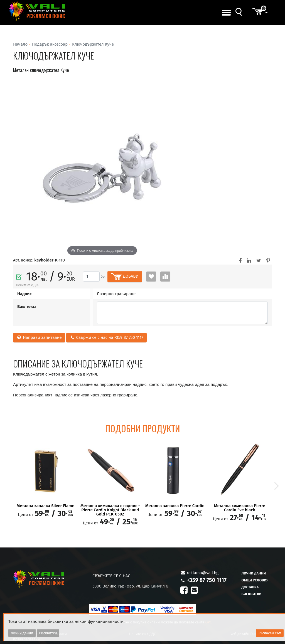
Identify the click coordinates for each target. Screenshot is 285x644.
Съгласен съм (270, 633)
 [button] (277, 485)
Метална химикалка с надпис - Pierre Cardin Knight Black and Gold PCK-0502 (110, 510)
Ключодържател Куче (93, 44)
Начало (20, 44)
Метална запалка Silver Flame (46, 506)
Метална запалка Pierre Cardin (175, 506)
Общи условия (255, 580)
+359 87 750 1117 (207, 580)
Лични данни (254, 573)
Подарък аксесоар (50, 44)
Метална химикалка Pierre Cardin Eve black (240, 508)
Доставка (250, 587)
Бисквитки (252, 594)
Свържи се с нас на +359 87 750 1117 (106, 337)
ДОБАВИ (125, 277)
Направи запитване (39, 337)
